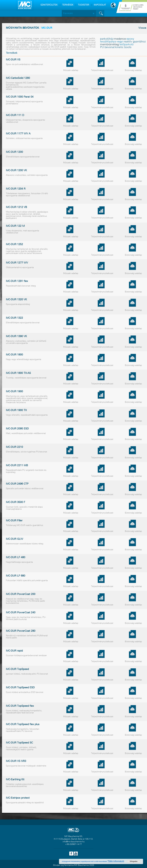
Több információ (116, 861)
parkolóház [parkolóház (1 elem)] (107, 39)
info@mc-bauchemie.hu (74, 842)
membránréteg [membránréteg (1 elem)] (109, 45)
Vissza (142, 28)
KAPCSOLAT (100, 5)
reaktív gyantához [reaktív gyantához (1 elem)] (135, 42)
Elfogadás (134, 861)
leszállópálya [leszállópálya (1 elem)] (108, 42)
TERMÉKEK (68, 5)
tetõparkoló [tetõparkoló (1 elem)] (126, 45)
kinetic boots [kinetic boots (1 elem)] (123, 47)
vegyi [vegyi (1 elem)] (120, 42)
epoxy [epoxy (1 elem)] (130, 39)
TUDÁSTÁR (84, 5)
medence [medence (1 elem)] (120, 39)
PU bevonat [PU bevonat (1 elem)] (107, 47)
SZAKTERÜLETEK (49, 5)
